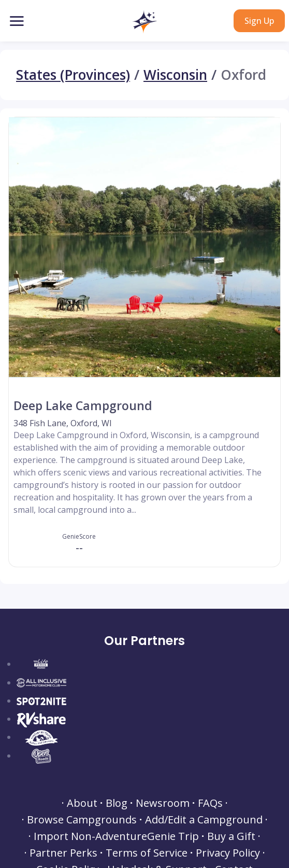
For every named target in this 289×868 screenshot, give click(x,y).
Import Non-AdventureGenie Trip (116, 836)
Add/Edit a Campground (204, 820)
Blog (117, 803)
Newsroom (163, 803)
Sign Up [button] (259, 21)
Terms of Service (147, 853)
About (82, 803)
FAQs (210, 803)
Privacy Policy (228, 853)
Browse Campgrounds (82, 820)
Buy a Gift (231, 836)
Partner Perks (63, 853)
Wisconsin (175, 75)
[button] (144, 22)
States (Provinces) (73, 75)
